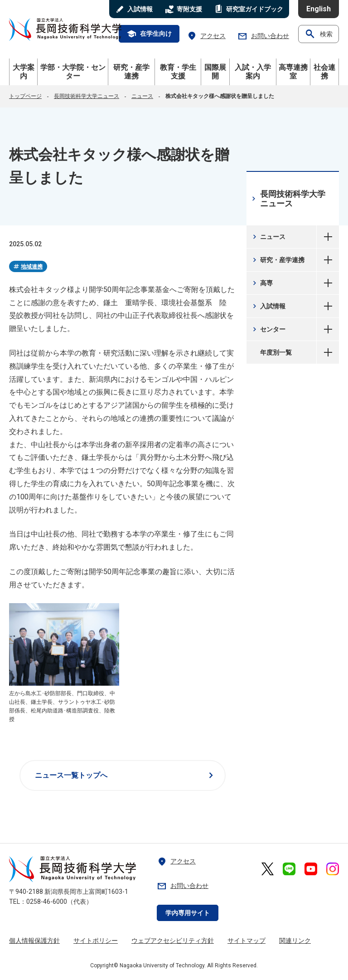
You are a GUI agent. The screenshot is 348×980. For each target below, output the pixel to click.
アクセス (206, 36)
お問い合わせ (263, 36)
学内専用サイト (188, 913)
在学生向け (149, 34)
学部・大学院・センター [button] (73, 72)
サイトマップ (246, 941)
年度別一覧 (328, 352)
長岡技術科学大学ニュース (87, 96)
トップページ (25, 96)
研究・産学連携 (278, 260)
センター (268, 329)
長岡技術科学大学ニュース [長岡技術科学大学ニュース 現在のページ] (288, 199)
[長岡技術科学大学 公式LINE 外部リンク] (289, 869)
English (319, 9)
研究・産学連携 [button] (131, 72)
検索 (319, 34)
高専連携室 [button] (293, 72)
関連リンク (295, 941)
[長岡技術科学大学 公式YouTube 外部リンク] (311, 869)
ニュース (142, 96)
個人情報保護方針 (34, 941)
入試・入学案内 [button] (253, 72)
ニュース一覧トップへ (126, 775)
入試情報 (268, 306)
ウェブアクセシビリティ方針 (173, 941)
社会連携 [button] (324, 72)
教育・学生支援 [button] (178, 72)
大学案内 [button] (24, 72)
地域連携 (28, 267)
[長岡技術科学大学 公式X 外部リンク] (268, 869)
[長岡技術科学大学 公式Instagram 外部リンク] (333, 869)
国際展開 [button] (215, 72)
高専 (262, 283)
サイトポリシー (96, 941)
